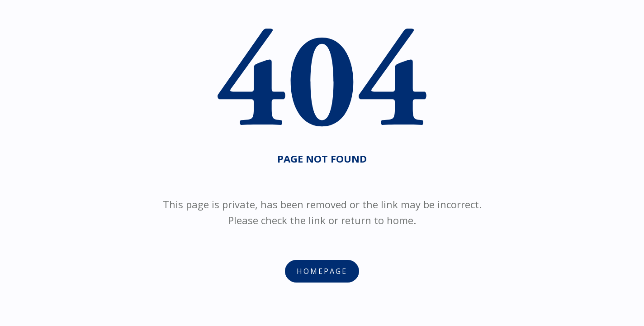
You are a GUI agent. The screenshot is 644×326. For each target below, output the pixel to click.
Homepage (322, 271)
